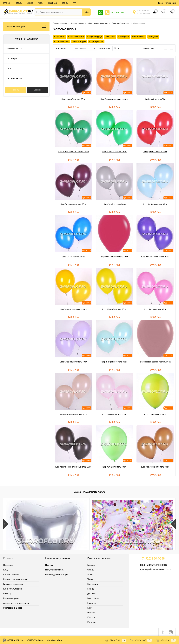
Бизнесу (7, 594)
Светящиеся (124, 37)
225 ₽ (68, 550)
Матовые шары (139, 37)
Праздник (8, 565)
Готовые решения (11, 574)
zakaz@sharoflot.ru (157, 565)
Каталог (91, 617)
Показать (15, 90)
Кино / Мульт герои (13, 589)
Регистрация (170, 3)
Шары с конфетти (76, 37)
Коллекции (53, 3)
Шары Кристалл (96, 41)
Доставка (92, 594)
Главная (7, 3)
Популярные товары (55, 570)
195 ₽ (154, 550)
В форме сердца (94, 37)
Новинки (49, 565)
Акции (30, 3)
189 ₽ (111, 550)
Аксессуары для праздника (16, 603)
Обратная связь (13, 640)
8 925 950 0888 (117, 12)
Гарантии (92, 603)
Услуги (40, 3)
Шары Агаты (60, 37)
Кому (6, 570)
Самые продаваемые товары (90, 492)
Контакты (92, 622)
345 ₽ (25, 550)
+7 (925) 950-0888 (35, 640)
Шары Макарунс (79, 41)
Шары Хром (110, 37)
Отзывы (19, 3)
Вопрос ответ (93, 598)
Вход (160, 3)
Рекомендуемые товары (56, 574)
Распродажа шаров (13, 608)
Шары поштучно (11, 598)
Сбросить (37, 90)
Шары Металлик (61, 41)
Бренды (65, 3)
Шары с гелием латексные (16, 579)
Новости (91, 613)
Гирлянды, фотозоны (13, 584)
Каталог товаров (26, 26)
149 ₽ (73, 107)
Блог (89, 608)
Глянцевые (153, 37)
